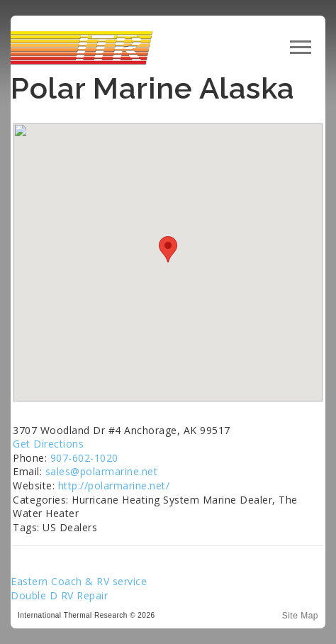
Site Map (300, 616)
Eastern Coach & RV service (79, 581)
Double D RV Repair (59, 595)
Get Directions (48, 444)
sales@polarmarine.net (102, 471)
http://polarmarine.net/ (114, 485)
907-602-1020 (84, 458)
